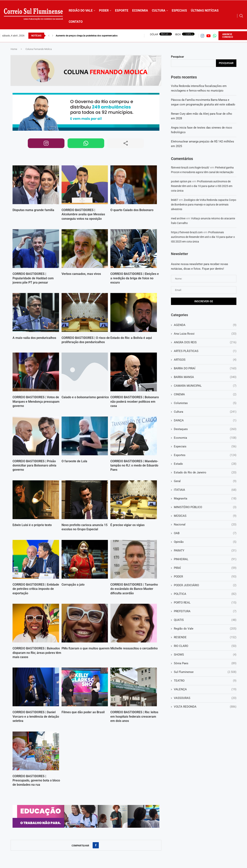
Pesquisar (178, 57)
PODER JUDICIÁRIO (205, 585)
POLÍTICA (205, 594)
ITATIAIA (205, 490)
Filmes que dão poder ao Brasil (83, 712)
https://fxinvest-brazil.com (187, 232)
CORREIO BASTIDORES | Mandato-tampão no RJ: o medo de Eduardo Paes (134, 466)
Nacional (205, 525)
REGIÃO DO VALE (81, 11)
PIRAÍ (205, 568)
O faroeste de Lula (74, 461)
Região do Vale (205, 629)
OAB (205, 533)
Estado (205, 464)
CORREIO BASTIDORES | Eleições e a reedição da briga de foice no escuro (135, 278)
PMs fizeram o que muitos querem (86, 648)
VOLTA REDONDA (205, 707)
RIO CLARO (205, 646)
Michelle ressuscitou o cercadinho (134, 648)
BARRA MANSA (205, 377)
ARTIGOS (205, 360)
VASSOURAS (205, 698)
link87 (175, 200)
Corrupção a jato (73, 585)
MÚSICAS (205, 516)
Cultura (205, 412)
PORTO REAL (205, 603)
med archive (178, 218)
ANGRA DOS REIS (205, 342)
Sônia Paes (205, 663)
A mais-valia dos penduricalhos (34, 338)
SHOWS (205, 655)
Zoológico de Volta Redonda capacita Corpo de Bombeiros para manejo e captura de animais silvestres (204, 205)
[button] (49, 36)
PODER (104, 11)
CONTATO (76, 22)
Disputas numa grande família (33, 210)
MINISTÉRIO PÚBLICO (205, 507)
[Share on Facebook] (96, 845)
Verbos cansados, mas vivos (81, 274)
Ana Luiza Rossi (205, 334)
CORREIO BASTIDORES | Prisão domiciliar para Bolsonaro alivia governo (34, 466)
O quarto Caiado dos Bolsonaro (132, 210)
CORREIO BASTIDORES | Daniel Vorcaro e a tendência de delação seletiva (36, 716)
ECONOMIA (140, 11)
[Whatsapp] (215, 36)
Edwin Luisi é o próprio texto (32, 525)
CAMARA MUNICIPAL (205, 386)
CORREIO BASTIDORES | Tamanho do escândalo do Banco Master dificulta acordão (134, 589)
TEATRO (205, 681)
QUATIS (205, 620)
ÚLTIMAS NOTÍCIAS (205, 11)
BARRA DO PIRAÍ (205, 368)
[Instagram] (202, 36)
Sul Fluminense (205, 672)
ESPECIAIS (179, 11)
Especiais (205, 447)
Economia (205, 438)
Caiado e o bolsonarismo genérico (85, 397)
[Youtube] (209, 36)
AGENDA (205, 325)
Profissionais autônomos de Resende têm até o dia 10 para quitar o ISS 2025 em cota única (202, 186)
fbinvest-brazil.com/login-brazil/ (190, 168)
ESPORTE (122, 11)
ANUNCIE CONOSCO (228, 36)
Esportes (205, 455)
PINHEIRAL (205, 559)
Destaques (205, 429)
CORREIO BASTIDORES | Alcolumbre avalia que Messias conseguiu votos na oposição (83, 214)
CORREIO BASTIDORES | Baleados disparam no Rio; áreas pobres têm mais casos (37, 653)
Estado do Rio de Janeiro (205, 473)
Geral (205, 481)
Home (14, 49)
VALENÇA (205, 689)
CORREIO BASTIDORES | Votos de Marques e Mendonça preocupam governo (36, 402)
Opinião (205, 542)
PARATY (205, 551)
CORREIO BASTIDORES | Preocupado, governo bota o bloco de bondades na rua (36, 780)
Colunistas (205, 403)
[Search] (241, 16)
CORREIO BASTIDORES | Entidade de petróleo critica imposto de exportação (36, 589)
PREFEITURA (205, 611)
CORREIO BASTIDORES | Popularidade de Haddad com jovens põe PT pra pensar (33, 278)
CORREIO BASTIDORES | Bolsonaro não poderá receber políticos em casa (135, 402)
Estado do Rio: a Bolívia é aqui (131, 338)
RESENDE (205, 637)
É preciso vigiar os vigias (127, 525)
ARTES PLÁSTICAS (205, 351)
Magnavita (205, 499)
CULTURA (159, 11)
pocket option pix (181, 181)
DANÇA (205, 421)
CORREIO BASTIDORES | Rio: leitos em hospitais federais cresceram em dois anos (134, 716)
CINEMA (205, 394)
